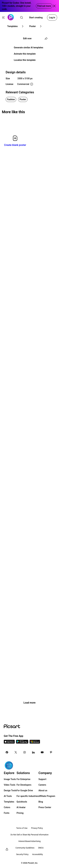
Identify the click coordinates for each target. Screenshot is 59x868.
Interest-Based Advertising (29, 841)
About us (43, 790)
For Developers (24, 785)
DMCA (41, 848)
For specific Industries (27, 796)
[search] (22, 18)
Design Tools (10, 790)
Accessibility (38, 854)
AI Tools (8, 796)
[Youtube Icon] (42, 752)
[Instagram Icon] (25, 752)
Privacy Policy (37, 828)
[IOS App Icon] (9, 743)
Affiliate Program (47, 796)
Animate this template (25, 54)
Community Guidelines (25, 848)
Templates (9, 802)
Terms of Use (22, 828)
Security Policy (22, 854)
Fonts (7, 813)
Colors (7, 807)
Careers (42, 785)
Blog (41, 802)
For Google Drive (25, 790)
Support (42, 779)
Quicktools (22, 802)
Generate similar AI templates (29, 48)
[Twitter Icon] (16, 752)
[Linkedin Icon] (33, 752)
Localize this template (25, 60)
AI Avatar (21, 807)
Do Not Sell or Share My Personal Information (29, 835)
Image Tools (10, 779)
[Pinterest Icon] (51, 752)
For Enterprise (23, 779)
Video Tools (10, 785)
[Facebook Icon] (7, 752)
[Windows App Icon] (35, 743)
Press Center (45, 807)
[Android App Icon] (22, 743)
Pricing (20, 813)
